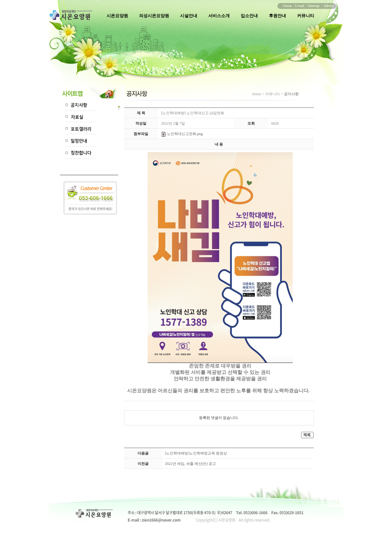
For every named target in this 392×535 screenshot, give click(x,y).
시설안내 (189, 16)
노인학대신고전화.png (182, 134)
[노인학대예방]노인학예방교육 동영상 (196, 453)
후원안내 (277, 16)
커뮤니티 (306, 16)
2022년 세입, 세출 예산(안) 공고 (191, 464)
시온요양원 (117, 16)
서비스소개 (219, 16)
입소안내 (249, 16)
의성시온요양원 (154, 16)
